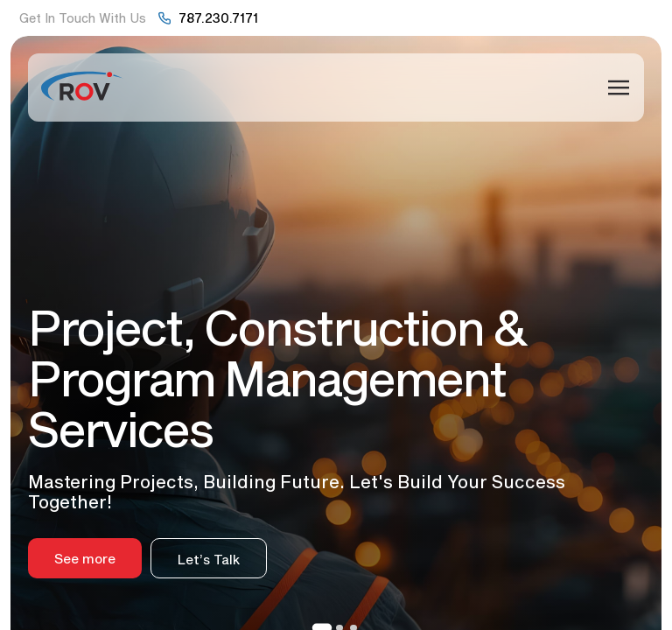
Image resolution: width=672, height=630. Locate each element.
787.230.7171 (218, 17)
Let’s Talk (209, 559)
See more (85, 558)
